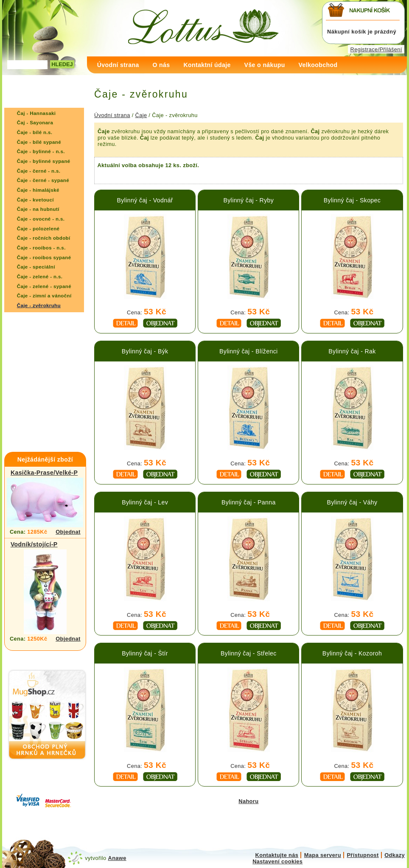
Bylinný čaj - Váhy (352, 502)
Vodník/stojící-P (34, 544)
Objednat (68, 532)
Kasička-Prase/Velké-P (44, 473)
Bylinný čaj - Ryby (248, 200)
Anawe (117, 858)
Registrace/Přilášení (376, 49)
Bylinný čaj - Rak (352, 351)
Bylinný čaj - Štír (145, 653)
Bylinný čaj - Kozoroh (352, 653)
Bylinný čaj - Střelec (249, 653)
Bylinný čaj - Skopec (352, 200)
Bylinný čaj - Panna (249, 502)
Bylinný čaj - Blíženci (249, 351)
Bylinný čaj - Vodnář (145, 200)
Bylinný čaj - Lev (145, 502)
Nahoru (248, 801)
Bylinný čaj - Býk (145, 351)
